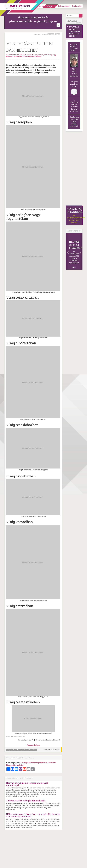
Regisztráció (77, 6)
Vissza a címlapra (33, 745)
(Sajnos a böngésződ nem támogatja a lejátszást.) (74, 92)
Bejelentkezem (64, 6)
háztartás (24, 750)
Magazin (51, 6)
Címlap (78, 23)
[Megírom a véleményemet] (60, 740)
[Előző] (67, 251)
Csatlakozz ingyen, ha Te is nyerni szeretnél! (74, 122)
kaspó (35, 750)
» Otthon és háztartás (52, 750)
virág (8, 750)
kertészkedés (15, 750)
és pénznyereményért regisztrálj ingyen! (74, 215)
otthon (30, 750)
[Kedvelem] (33, 740)
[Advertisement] (74, 169)
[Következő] (81, 251)
